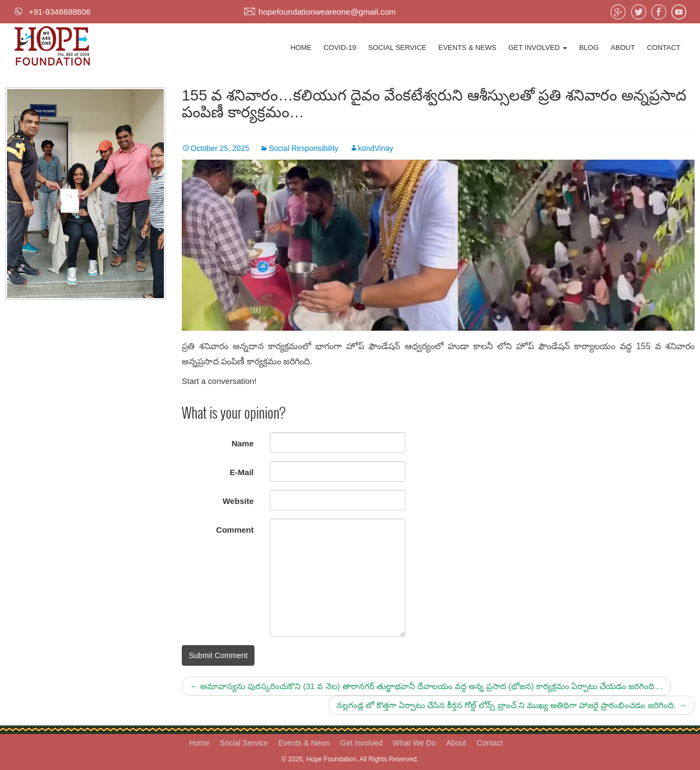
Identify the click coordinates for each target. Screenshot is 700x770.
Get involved (538, 48)
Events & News (467, 48)
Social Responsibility (303, 148)
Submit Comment (218, 655)
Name (243, 443)
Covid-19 (340, 48)
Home (301, 48)
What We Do (414, 743)
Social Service (397, 48)
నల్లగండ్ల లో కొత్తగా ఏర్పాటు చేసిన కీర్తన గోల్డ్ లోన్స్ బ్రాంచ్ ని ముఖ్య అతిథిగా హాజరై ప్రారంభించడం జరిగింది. (511, 705)
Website (238, 501)
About (623, 48)
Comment (235, 530)
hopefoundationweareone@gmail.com (327, 12)
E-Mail (241, 472)
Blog (589, 48)
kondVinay (376, 148)
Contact (664, 48)
